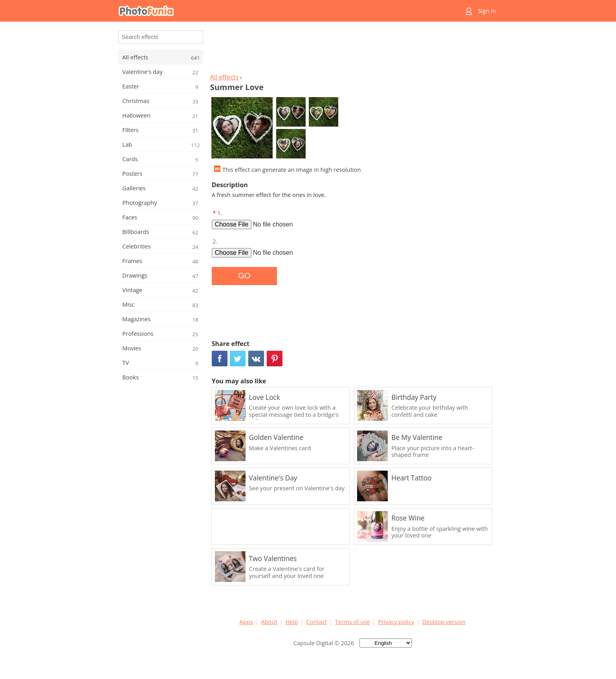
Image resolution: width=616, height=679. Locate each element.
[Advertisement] (352, 50)
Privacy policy (396, 622)
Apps (246, 622)
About (269, 622)
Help (292, 622)
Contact (316, 622)
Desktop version (444, 622)
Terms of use (352, 622)
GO (244, 276)
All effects (225, 77)
